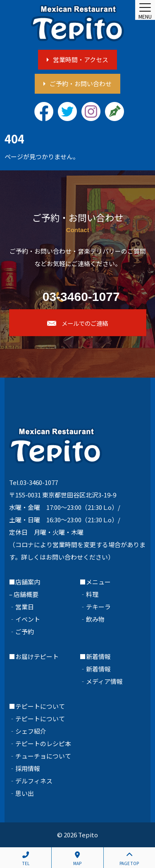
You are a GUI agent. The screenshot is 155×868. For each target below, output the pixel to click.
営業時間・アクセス (81, 59)
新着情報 (98, 669)
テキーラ (98, 607)
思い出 (25, 793)
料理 (92, 594)
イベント (28, 619)
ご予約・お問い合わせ (81, 84)
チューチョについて (43, 756)
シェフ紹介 (31, 731)
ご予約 (25, 632)
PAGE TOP (129, 859)
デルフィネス (34, 781)
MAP (77, 859)
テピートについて (40, 719)
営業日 (25, 607)
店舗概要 (26, 594)
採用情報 (28, 768)
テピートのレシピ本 (43, 743)
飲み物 (95, 619)
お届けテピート (37, 656)
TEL (26, 859)
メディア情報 (104, 681)
